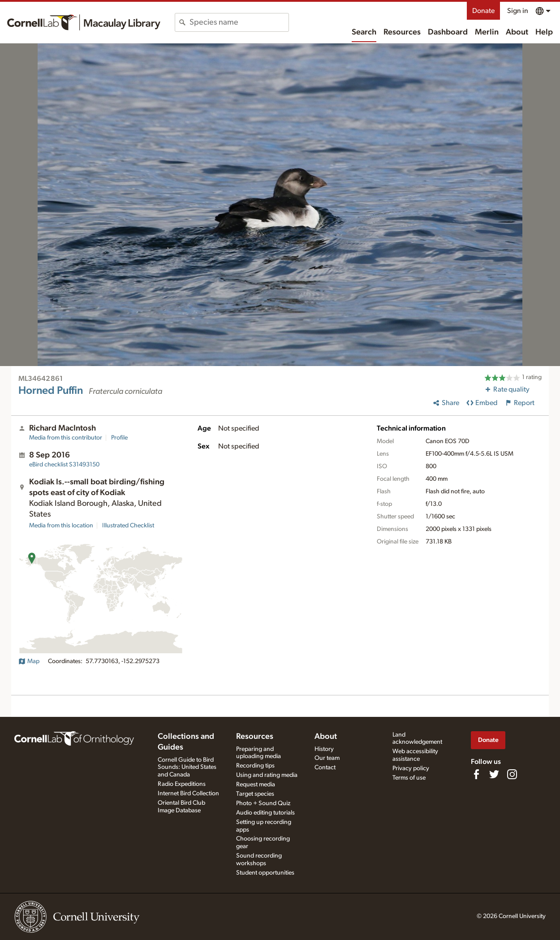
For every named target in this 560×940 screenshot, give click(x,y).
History (324, 749)
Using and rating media (267, 775)
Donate (483, 11)
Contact (325, 768)
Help (544, 32)
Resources (402, 32)
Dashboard (448, 32)
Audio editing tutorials (265, 813)
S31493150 (64, 465)
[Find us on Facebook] (476, 774)
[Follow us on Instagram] (512, 774)
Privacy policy (411, 768)
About (517, 32)
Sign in (518, 11)
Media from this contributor (66, 438)
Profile (119, 438)
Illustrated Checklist (128, 526)
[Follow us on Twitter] (494, 774)
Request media (256, 785)
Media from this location (61, 526)
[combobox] (239, 22)
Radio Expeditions (182, 784)
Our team (327, 758)
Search (364, 32)
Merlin (487, 32)
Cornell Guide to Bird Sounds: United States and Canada (187, 768)
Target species (255, 794)
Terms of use (409, 778)
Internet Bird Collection (188, 793)
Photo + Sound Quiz (263, 803)
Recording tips (255, 766)
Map (29, 661)
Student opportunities (265, 873)
